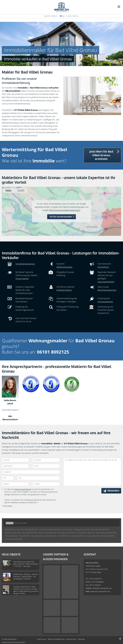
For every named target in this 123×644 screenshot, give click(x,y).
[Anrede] (15, 460)
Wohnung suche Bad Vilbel (66, 533)
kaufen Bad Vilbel (50, 536)
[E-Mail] (46, 484)
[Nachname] (15, 466)
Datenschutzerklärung (23, 489)
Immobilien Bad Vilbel (92, 536)
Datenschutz (71, 639)
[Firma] (46, 466)
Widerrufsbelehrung (56, 639)
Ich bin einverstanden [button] (61, 217)
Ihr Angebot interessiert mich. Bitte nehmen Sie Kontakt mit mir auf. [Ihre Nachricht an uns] (92, 472)
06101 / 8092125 (52, 16)
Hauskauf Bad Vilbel (108, 536)
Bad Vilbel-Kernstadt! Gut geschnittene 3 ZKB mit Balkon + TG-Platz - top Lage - (26, 564)
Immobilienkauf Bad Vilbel (14, 539)
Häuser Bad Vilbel (37, 536)
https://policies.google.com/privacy (65, 210)
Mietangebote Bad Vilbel (82, 529)
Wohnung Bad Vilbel (12, 536)
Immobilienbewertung (25, 264)
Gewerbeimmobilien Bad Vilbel (50, 529)
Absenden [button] (113, 491)
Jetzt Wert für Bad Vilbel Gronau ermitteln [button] (101, 155)
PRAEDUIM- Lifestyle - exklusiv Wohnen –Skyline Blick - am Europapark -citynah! (26, 576)
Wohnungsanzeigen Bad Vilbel (106, 533)
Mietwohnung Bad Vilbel (13, 533)
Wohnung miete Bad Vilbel (47, 533)
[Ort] (38, 478)
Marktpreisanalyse (64, 267)
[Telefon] (15, 484)
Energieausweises (105, 302)
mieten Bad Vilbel (63, 536)
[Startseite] (61, 7)
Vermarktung (103, 267)
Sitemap (81, 639)
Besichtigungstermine (107, 290)
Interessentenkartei (106, 282)
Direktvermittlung (64, 290)
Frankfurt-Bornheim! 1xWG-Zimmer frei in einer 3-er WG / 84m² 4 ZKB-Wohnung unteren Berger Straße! (26, 590)
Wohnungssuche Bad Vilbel (86, 533)
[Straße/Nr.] (31, 472)
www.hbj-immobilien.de (100, 591)
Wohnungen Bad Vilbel (30, 533)
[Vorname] (46, 460)
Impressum (42, 639)
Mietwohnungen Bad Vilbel (100, 529)
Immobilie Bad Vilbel (77, 536)
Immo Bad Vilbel (67, 529)
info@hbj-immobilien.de (102, 588)
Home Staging (22, 279)
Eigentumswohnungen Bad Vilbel (27, 529)
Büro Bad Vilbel (10, 529)
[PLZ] (8, 478)
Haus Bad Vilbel (25, 536)
